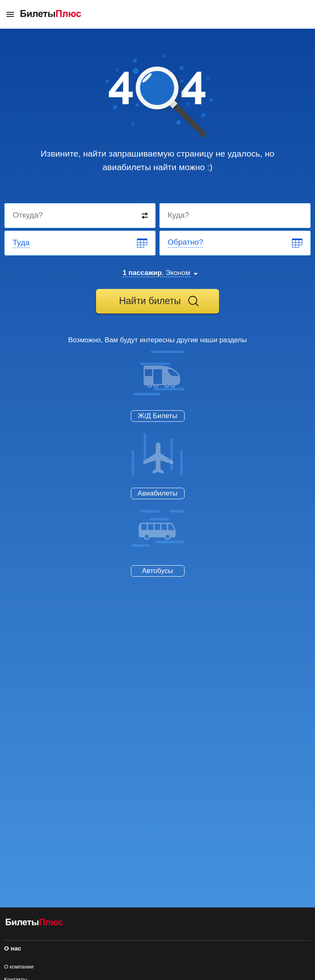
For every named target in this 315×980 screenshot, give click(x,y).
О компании (19, 967)
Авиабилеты (157, 493)
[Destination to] (235, 216)
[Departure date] (80, 243)
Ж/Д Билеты (157, 416)
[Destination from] (80, 216)
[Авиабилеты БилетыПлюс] (34, 924)
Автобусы (157, 571)
